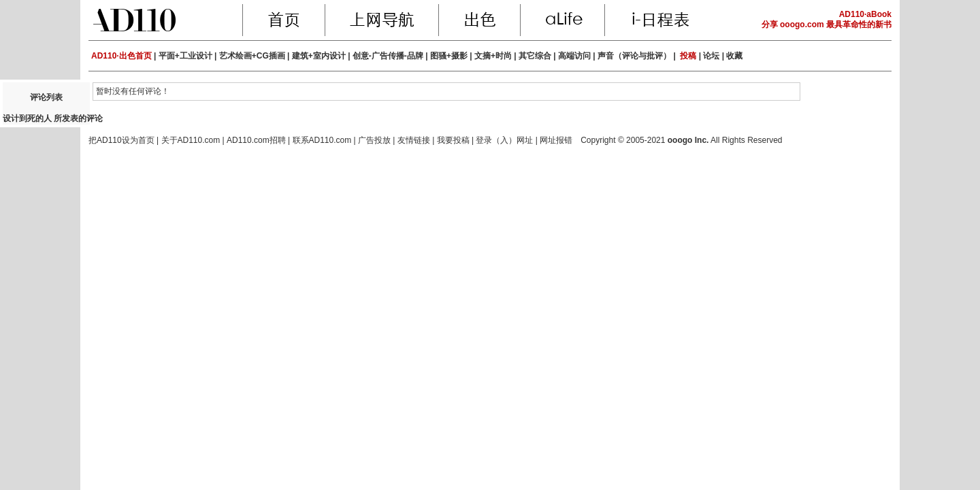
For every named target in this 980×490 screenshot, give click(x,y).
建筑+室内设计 (319, 56)
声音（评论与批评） (634, 56)
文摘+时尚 (493, 56)
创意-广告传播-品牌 (388, 56)
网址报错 (556, 140)
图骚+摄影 (449, 56)
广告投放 (374, 140)
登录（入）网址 (504, 140)
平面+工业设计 (185, 56)
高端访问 (574, 56)
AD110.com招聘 (256, 140)
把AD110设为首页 (121, 140)
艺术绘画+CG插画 (252, 56)
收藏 (734, 56)
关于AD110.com (191, 140)
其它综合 (535, 56)
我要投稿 (453, 140)
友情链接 (414, 140)
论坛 (711, 56)
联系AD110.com (322, 140)
